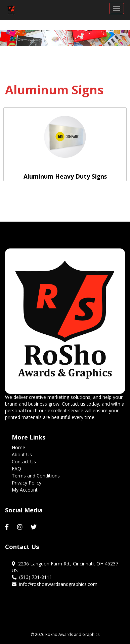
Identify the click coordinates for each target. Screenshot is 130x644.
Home (18, 447)
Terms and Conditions (36, 476)
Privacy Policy (27, 483)
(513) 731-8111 (32, 577)
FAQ (16, 469)
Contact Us (24, 462)
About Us (22, 454)
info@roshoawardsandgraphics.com (55, 584)
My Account (25, 490)
